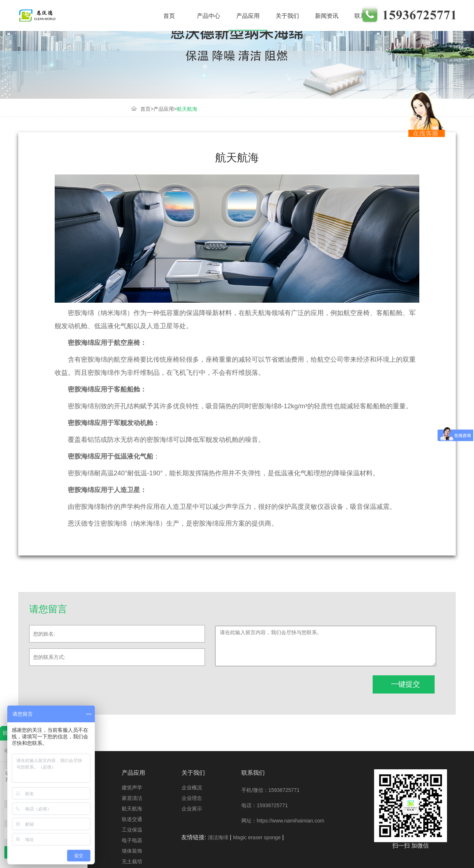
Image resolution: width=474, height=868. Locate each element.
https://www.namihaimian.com (290, 821)
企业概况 (192, 788)
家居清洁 (144, 16)
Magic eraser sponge (257, 837)
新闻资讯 (327, 16)
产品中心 (209, 16)
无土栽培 (132, 861)
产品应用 (248, 16)
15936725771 (284, 790)
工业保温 (132, 830)
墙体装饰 (132, 851)
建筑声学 (105, 16)
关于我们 (287, 16)
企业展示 (192, 809)
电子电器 (132, 840)
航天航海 (187, 109)
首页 (169, 16)
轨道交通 (132, 819)
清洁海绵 (218, 837)
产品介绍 (123, 16)
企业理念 (192, 798)
